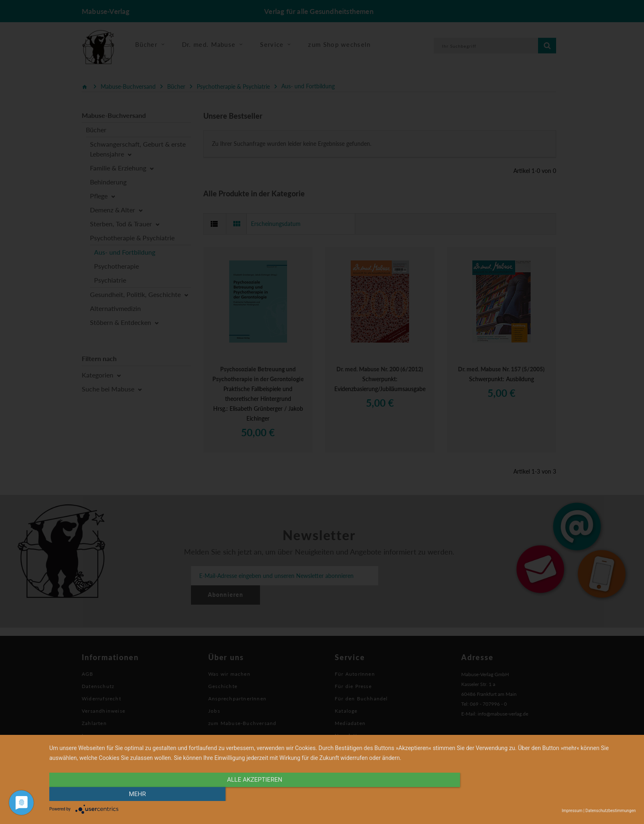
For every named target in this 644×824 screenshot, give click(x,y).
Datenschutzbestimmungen (611, 811)
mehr (548, 794)
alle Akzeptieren (255, 794)
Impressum (572, 811)
